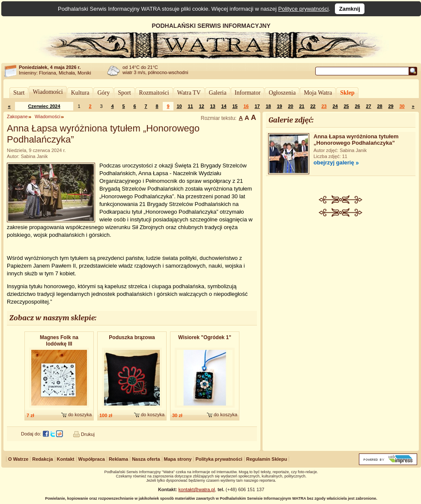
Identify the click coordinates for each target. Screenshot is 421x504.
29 (391, 106)
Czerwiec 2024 (44, 106)
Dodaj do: (31, 434)
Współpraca (92, 459)
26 (357, 106)
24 (335, 106)
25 (346, 106)
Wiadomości (48, 92)
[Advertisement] (341, 274)
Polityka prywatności (219, 459)
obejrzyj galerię (334, 163)
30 (402, 106)
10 (179, 106)
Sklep (347, 93)
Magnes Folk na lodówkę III (59, 341)
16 (246, 106)
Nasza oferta (146, 459)
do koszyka (80, 415)
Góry (103, 93)
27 (368, 106)
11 (190, 106)
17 (257, 106)
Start (19, 93)
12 (201, 106)
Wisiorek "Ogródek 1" (205, 337)
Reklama (118, 459)
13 (212, 106)
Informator (248, 93)
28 (379, 106)
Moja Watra (318, 93)
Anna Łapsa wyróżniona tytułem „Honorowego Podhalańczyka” (356, 140)
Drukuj (88, 434)
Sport (124, 93)
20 (290, 106)
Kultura (80, 93)
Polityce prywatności (304, 9)
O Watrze (18, 459)
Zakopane (17, 116)
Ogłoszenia (282, 93)
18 (268, 106)
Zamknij (350, 9)
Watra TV (189, 93)
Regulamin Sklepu (267, 459)
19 (279, 106)
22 (313, 106)
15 (235, 106)
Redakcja (42, 459)
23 (324, 106)
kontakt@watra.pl (197, 489)
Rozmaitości (154, 93)
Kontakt (66, 459)
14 (224, 106)
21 (302, 106)
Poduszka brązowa (132, 337)
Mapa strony (178, 459)
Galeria (218, 93)
